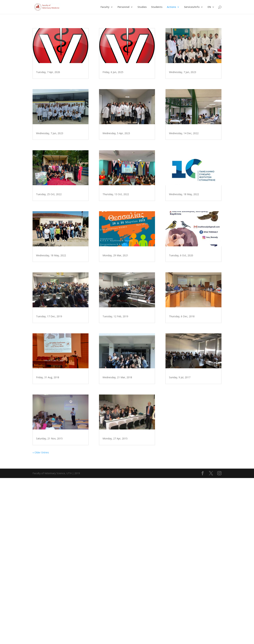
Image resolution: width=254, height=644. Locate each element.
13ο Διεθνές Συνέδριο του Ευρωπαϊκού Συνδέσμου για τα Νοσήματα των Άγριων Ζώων (59, 492)
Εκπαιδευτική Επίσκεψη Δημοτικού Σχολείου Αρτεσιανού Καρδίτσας (54, 575)
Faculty (105, 7)
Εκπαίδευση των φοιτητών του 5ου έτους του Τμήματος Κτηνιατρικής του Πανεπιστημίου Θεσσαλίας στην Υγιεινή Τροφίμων (127, 156)
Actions (171, 7)
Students (157, 7)
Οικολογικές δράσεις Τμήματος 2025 (126, 71)
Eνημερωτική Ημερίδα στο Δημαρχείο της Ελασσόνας (189, 397)
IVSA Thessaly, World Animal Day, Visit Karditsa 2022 (124, 241)
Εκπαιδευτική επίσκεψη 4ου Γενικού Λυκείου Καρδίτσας (123, 499)
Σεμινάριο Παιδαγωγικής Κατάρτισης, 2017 (188, 477)
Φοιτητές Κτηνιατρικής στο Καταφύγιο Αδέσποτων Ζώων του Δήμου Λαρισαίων (58, 325)
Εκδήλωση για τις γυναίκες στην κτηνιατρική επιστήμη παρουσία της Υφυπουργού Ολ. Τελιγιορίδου (127, 416)
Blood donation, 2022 (185, 156)
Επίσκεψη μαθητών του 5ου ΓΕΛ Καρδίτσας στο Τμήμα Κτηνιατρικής (60, 73)
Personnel (124, 7)
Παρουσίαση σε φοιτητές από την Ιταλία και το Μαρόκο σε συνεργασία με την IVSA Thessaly (191, 75)
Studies (142, 7)
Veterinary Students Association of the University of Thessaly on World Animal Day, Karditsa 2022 (61, 242)
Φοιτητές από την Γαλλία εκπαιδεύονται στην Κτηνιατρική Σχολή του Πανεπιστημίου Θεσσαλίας (123, 582)
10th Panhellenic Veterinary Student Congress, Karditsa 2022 (190, 236)
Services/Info (192, 7)
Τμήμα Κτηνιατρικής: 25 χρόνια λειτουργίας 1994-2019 (60, 406)
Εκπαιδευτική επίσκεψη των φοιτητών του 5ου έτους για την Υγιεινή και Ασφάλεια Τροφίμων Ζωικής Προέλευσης (60, 158)
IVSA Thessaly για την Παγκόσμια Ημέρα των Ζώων (191, 317)
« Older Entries (41, 618)
